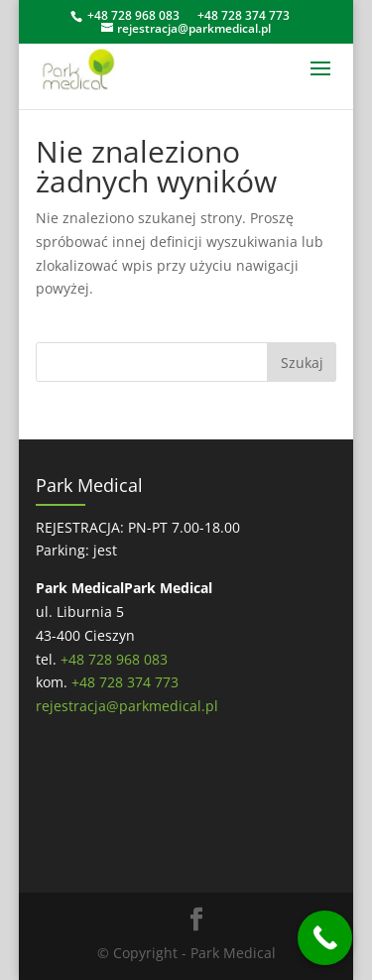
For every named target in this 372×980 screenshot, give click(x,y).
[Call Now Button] (325, 938)
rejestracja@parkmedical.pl (127, 706)
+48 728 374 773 (244, 15)
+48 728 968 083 (133, 15)
